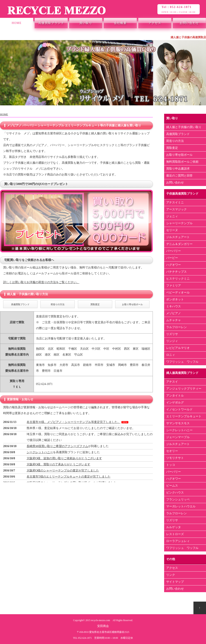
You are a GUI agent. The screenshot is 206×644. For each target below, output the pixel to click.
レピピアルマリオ (178, 348)
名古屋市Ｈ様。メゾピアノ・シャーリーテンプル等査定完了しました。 (73, 422)
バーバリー (174, 251)
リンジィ (172, 341)
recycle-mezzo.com (100, 620)
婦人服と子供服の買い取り (184, 127)
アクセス (155, 23)
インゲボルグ (175, 402)
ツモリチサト (175, 458)
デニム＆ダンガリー (179, 244)
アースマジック (176, 209)
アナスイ (172, 382)
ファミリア (174, 286)
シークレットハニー (40, 452)
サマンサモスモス (178, 423)
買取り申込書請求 (178, 169)
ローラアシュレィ (178, 541)
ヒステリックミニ (178, 279)
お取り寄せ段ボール (179, 155)
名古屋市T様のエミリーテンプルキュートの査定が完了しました (69, 477)
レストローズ (175, 534)
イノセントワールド (179, 409)
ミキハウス (174, 306)
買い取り (86, 23)
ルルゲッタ (174, 527)
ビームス (172, 486)
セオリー (172, 451)
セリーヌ (172, 230)
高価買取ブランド (51, 23)
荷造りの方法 (175, 141)
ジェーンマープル (178, 437)
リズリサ (172, 334)
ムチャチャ (174, 320)
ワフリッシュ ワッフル (182, 362)
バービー (172, 258)
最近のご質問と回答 (179, 176)
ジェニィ (172, 216)
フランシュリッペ (178, 499)
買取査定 (172, 148)
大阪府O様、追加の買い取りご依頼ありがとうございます (64, 458)
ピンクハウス (175, 493)
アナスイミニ (175, 202)
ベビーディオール (178, 293)
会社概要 (120, 23)
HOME (17, 23)
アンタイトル (175, 396)
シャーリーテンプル (179, 223)
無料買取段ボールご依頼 (182, 162)
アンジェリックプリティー (184, 389)
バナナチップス (176, 272)
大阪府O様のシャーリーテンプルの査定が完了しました (63, 471)
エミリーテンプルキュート (184, 416)
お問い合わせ (189, 23)
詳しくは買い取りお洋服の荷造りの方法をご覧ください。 (41, 282)
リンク (171, 575)
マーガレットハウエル (181, 506)
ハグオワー (174, 265)
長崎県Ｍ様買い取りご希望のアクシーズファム (57, 446)
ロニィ (171, 355)
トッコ (171, 465)
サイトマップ (175, 582)
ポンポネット (175, 299)
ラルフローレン (176, 327)
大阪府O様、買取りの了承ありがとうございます (58, 464)
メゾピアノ (174, 313)
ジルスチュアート (178, 237)
